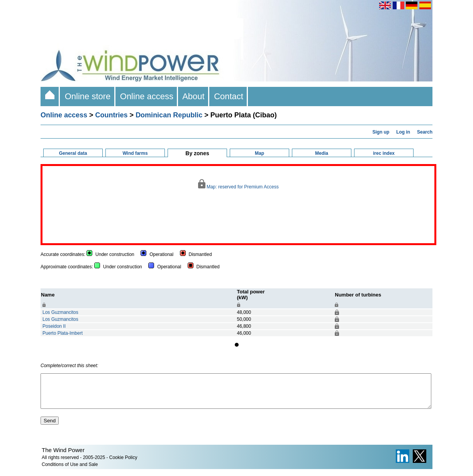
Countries (112, 115)
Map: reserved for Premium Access (238, 184)
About (194, 96)
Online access (147, 96)
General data (73, 153)
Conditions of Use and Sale (70, 471)
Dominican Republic (169, 115)
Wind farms (135, 153)
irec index (384, 153)
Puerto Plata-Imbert (63, 333)
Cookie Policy (123, 464)
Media (322, 153)
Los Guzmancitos (60, 312)
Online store (87, 96)
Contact (229, 96)
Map (259, 153)
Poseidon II (54, 326)
